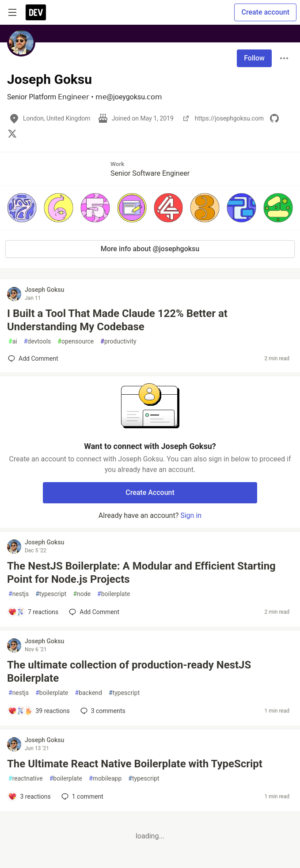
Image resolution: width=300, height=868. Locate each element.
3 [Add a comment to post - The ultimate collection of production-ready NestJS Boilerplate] (102, 711)
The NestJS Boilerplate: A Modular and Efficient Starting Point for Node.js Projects (141, 573)
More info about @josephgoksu (150, 249)
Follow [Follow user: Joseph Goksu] (254, 58)
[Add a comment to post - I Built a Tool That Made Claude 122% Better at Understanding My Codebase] (33, 359)
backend (89, 693)
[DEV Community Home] (36, 12)
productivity (118, 342)
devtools (38, 342)
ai (13, 342)
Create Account (150, 492)
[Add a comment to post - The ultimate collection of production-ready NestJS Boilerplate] (39, 711)
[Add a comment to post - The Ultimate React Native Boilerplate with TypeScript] (29, 796)
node (82, 594)
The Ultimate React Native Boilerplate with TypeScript (135, 764)
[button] (22, 208)
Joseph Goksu (44, 290)
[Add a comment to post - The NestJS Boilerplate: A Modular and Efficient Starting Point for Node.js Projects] (33, 612)
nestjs (19, 594)
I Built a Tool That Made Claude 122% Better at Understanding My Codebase (117, 320)
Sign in (191, 515)
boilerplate (114, 594)
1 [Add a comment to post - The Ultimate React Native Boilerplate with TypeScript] (82, 796)
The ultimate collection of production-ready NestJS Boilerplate (129, 672)
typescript (51, 594)
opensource (76, 342)
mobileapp (105, 779)
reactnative (26, 779)
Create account (265, 12)
